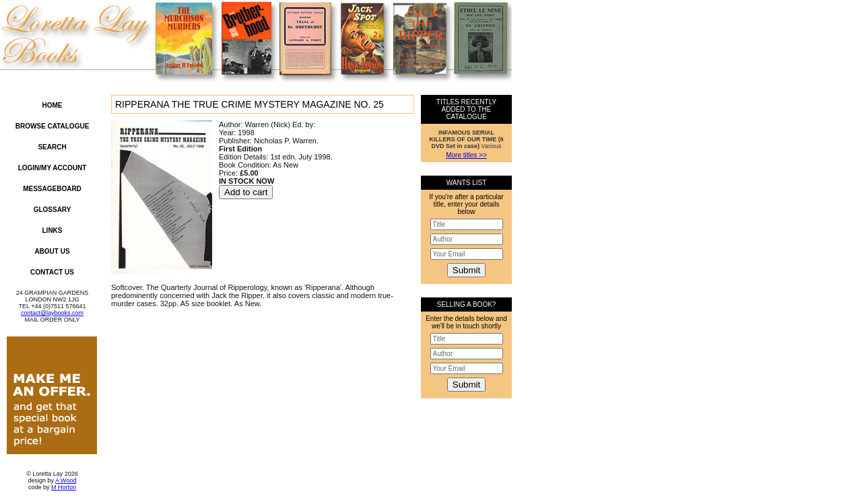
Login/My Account (53, 168)
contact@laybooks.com (52, 313)
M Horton (64, 487)
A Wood (66, 480)
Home (53, 105)
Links (53, 230)
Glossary (53, 210)
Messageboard (52, 189)
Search (52, 147)
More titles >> (466, 155)
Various (466, 139)
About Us (52, 251)
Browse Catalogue (53, 126)
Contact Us (52, 272)
